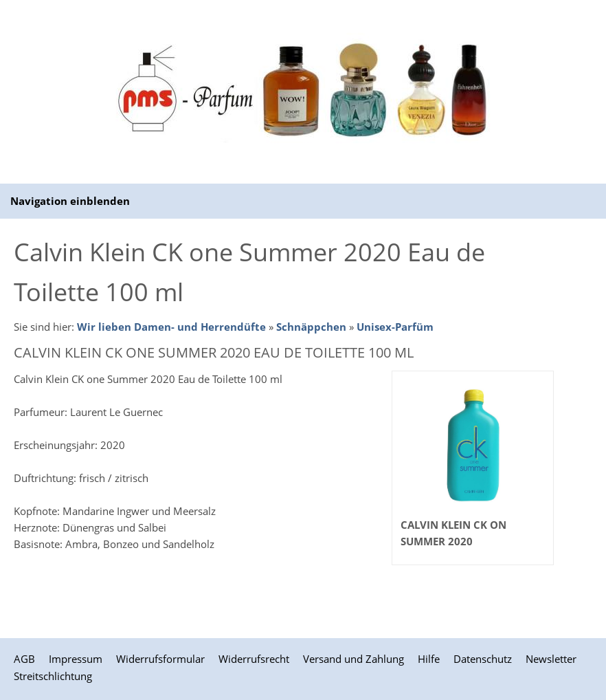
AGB (24, 659)
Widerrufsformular (160, 659)
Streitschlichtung (53, 676)
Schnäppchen (311, 327)
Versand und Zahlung (353, 659)
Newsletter (551, 659)
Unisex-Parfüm (395, 327)
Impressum (76, 659)
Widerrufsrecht (254, 659)
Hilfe (429, 659)
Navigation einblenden (70, 201)
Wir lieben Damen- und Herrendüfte (171, 327)
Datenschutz (483, 659)
